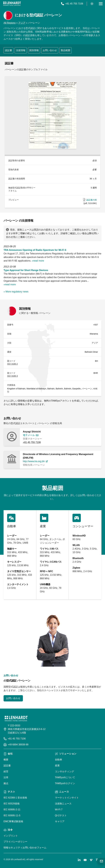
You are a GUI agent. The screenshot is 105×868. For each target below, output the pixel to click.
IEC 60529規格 (12, 804)
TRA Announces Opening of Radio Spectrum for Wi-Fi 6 (35, 250)
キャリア (60, 821)
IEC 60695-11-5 (12, 815)
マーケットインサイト (67, 798)
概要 (6, 760)
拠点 (6, 783)
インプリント (11, 836)
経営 (6, 771)
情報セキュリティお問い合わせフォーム (25, 848)
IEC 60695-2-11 (12, 810)
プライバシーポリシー (15, 842)
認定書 (7, 766)
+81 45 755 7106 (32, 442)
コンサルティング (64, 771)
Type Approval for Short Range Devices (26, 270)
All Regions (10, 23)
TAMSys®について (65, 777)
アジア (22, 23)
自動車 (59, 760)
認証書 (8, 50)
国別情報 (34, 50)
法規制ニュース (63, 804)
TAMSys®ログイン (65, 783)
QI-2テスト (61, 815)
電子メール (29, 435)
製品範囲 (65, 50)
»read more (38, 261)
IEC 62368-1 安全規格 (15, 798)
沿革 (6, 777)
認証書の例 (91, 200)
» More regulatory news (16, 292)
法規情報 (21, 50)
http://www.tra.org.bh (34, 461)
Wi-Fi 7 (59, 810)
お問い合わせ (50, 50)
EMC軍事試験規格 (13, 821)
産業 (57, 766)
